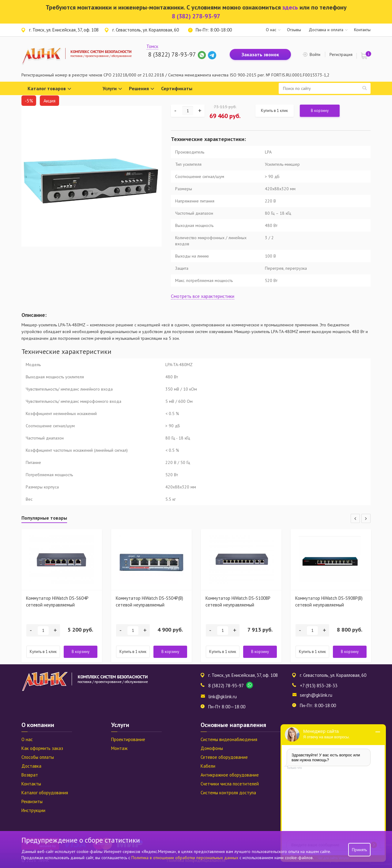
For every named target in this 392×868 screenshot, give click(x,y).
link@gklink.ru (222, 697)
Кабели (208, 766)
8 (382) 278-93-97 (196, 16)
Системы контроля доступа (228, 793)
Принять (359, 850)
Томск (152, 46)
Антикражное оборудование (230, 775)
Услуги (112, 89)
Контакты (362, 30)
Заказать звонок (260, 54)
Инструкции (33, 810)
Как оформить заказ (42, 748)
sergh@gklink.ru (316, 695)
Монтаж (119, 748)
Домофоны (212, 748)
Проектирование (128, 739)
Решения (142, 89)
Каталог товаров (49, 89)
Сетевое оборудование (224, 757)
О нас (271, 30)
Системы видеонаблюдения (229, 739)
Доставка (31, 766)
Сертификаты (177, 88)
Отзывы (294, 30)
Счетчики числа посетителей (230, 784)
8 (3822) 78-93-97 (172, 54)
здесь (290, 7)
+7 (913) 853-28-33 (319, 686)
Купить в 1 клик (274, 111)
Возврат (30, 775)
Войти (315, 54)
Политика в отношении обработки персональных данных (185, 858)
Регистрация (341, 54)
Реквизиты (32, 801)
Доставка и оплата (326, 30)
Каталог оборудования (45, 793)
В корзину (320, 111)
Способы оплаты (38, 757)
